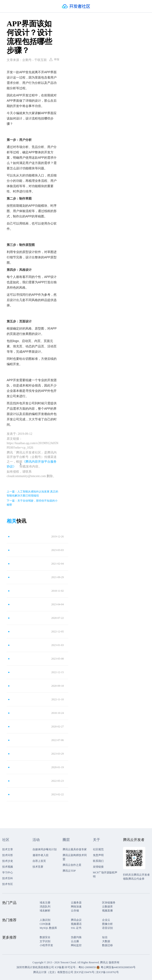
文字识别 (45, 941)
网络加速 (76, 907)
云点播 (75, 941)
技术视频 (8, 867)
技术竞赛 (38, 867)
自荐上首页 (39, 861)
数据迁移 (107, 945)
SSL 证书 (76, 928)
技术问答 (8, 855)
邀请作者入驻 (41, 855)
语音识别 (107, 928)
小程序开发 (46, 945)
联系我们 (98, 861)
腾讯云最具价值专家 (75, 849)
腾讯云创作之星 (72, 865)
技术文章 (8, 849)
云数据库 (107, 907)
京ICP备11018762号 (107, 972)
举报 (54, 59)
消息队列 (45, 907)
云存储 (75, 911)
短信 (105, 937)
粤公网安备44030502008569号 (118, 967)
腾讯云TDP (69, 871)
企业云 (106, 920)
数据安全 (45, 937)
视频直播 (107, 911)
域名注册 (45, 903)
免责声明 (98, 855)
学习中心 (8, 873)
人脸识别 (45, 920)
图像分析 (107, 924)
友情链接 (98, 867)
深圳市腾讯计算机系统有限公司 (35, 967)
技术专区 (8, 884)
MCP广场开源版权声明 (105, 875)
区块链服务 (109, 903)
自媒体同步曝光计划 (45, 849)
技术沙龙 (8, 861)
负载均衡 (76, 937)
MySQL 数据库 (48, 928)
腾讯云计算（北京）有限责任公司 (53, 972)
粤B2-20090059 (87, 967)
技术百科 (8, 878)
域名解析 (45, 911)
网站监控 (76, 945)
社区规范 (98, 849)
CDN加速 (45, 924)
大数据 (106, 941)
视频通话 (76, 924)
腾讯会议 (76, 920)
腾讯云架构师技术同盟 (75, 857)
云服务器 (76, 903)
